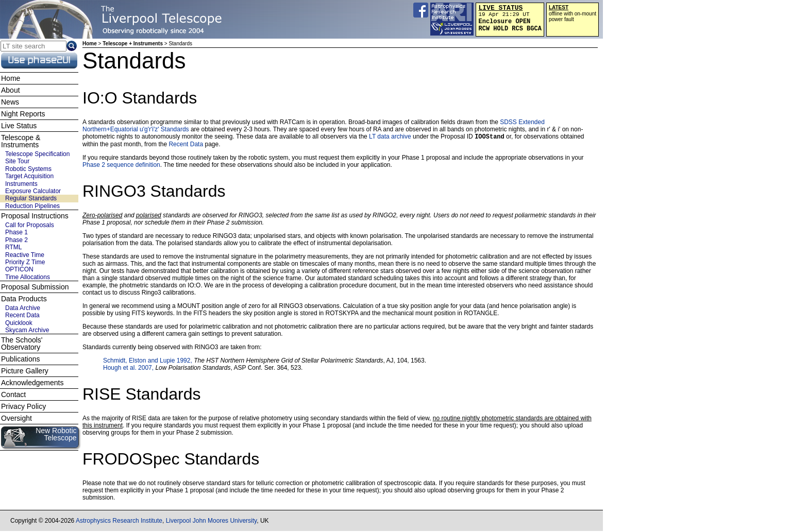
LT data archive (390, 138)
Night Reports (23, 114)
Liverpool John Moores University (212, 522)
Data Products (24, 299)
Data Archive (23, 308)
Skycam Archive (27, 330)
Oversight (16, 418)
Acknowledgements (32, 383)
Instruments (21, 184)
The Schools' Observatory (22, 344)
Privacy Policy (23, 406)
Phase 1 (16, 232)
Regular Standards (31, 198)
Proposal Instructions (35, 216)
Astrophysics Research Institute (119, 522)
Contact (13, 394)
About (11, 90)
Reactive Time (25, 255)
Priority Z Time (25, 262)
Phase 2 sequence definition (121, 166)
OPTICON (19, 269)
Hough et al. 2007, (129, 369)
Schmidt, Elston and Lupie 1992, (148, 362)
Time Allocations (28, 277)
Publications (21, 359)
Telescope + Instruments (133, 44)
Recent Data (186, 145)
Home (90, 44)
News (10, 102)
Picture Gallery (25, 371)
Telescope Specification (37, 154)
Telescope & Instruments (21, 141)
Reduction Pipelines (32, 206)
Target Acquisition (29, 176)
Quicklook (19, 323)
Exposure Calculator (33, 191)
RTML (13, 247)
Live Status (19, 126)
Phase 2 (16, 240)
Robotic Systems (28, 169)
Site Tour (17, 161)
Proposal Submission (35, 287)
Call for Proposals (30, 225)
